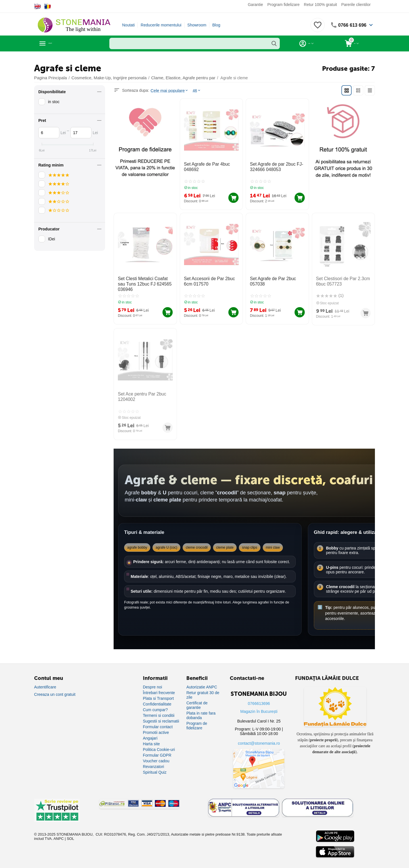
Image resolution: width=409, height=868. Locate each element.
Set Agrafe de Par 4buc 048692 (205, 166)
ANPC (59, 833)
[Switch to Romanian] (48, 6)
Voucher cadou (156, 755)
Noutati (128, 25)
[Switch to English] (38, 6)
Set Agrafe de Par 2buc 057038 (271, 279)
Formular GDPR (157, 750)
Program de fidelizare (197, 720)
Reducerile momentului (161, 25)
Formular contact (158, 721)
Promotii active (156, 727)
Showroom (197, 25)
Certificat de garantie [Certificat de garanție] (197, 700)
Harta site (151, 738)
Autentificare (45, 682)
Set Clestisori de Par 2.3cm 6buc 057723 (340, 279)
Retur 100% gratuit (321, 5)
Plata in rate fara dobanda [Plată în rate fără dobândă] (201, 710)
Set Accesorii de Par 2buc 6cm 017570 (211, 279)
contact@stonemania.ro (259, 738)
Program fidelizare (283, 5)
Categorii (60, 43)
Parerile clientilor (356, 5)
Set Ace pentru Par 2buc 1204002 (139, 393)
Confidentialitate (157, 699)
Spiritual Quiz (155, 767)
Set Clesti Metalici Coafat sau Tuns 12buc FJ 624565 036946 (144, 281)
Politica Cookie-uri (159, 744)
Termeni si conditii (159, 710)
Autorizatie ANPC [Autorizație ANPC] (202, 682)
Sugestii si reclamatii (161, 716)
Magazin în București (259, 706)
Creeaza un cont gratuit (55, 689)
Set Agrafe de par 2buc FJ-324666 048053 (274, 166)
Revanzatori (154, 761)
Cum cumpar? (155, 704)
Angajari (150, 733)
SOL (70, 833)
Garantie (255, 5)
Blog (216, 25)
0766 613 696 (351, 25)
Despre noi (153, 682)
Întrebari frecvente (159, 687)
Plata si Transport (158, 693)
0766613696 (259, 698)
